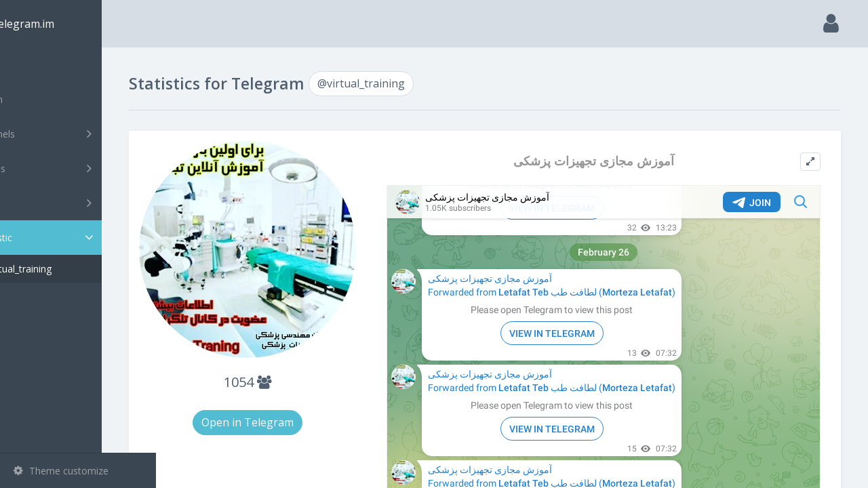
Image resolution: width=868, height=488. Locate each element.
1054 (293, 364)
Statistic (82, 238)
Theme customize (61, 471)
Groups (80, 168)
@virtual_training (70, 269)
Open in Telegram (293, 405)
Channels (80, 134)
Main (33, 65)
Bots (80, 203)
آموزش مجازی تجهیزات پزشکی (611, 161)
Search (35, 99)
